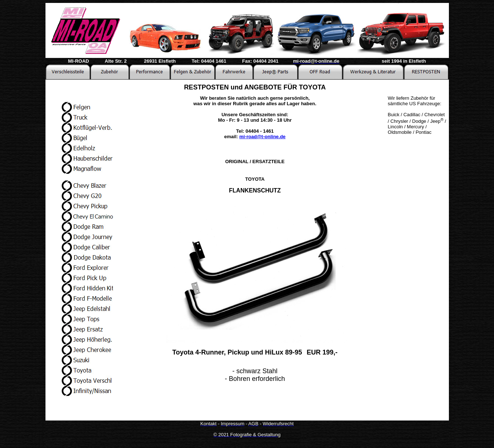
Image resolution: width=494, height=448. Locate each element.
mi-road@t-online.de (263, 137)
